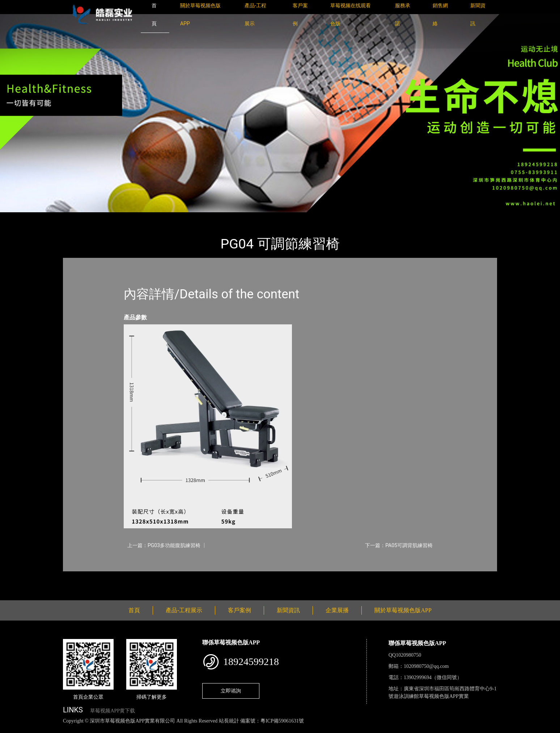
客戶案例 (239, 610)
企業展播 (337, 610)
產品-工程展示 (106, 217)
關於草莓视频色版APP (403, 610)
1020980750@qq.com (426, 666)
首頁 (76, 217)
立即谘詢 (231, 691)
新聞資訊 (288, 610)
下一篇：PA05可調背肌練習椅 (399, 545)
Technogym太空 (151, 217)
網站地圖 (11, 729)
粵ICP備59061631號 (282, 721)
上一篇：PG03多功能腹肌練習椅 (164, 545)
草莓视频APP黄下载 (113, 711)
